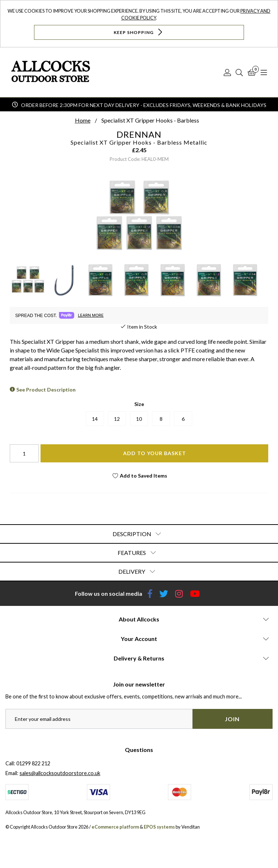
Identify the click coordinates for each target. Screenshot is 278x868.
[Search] (239, 72)
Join (232, 719)
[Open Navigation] (264, 72)
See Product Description (46, 390)
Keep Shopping (139, 32)
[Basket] (252, 72)
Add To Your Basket (155, 453)
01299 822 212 (33, 763)
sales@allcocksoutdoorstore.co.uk (60, 773)
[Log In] (227, 72)
